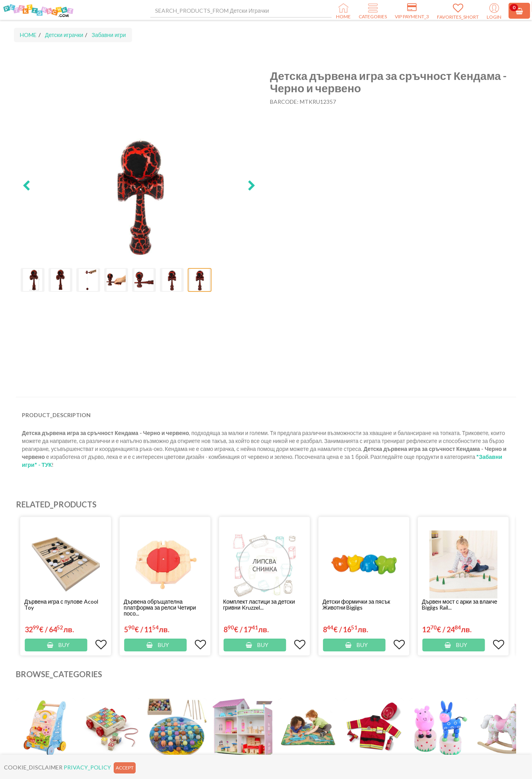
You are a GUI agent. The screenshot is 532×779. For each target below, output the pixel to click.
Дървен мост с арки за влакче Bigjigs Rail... (460, 604)
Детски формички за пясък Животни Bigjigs (356, 604)
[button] (26, 186)
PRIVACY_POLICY (87, 767)
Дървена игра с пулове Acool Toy (61, 604)
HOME (28, 35)
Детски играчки (64, 35)
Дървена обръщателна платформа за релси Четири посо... (160, 607)
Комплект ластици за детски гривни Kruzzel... (259, 604)
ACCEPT (125, 768)
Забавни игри (109, 35)
